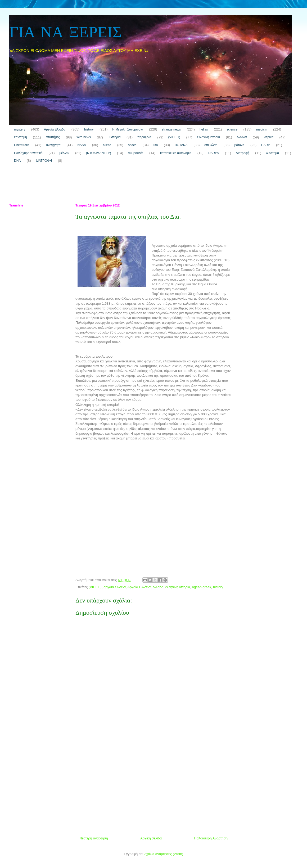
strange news (171, 129)
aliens (107, 145)
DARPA (214, 153)
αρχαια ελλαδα (115, 587)
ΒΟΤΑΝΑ (181, 145)
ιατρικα (268, 137)
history (89, 129)
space (132, 145)
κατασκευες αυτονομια (176, 153)
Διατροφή (242, 153)
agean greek (202, 587)
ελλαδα (242, 137)
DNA (17, 161)
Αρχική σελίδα (151, 838)
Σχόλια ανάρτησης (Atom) (164, 854)
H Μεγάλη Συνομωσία (128, 129)
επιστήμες (53, 137)
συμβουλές (136, 153)
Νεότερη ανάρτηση (94, 838)
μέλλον (64, 153)
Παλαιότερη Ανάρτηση (211, 838)
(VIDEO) (174, 137)
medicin (262, 129)
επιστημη (21, 137)
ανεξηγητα (53, 145)
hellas (204, 129)
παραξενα (144, 137)
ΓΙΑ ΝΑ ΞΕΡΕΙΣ (66, 33)
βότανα (239, 145)
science (232, 129)
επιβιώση (211, 145)
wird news (84, 137)
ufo (156, 145)
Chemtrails (22, 145)
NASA (82, 145)
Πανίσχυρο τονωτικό (28, 153)
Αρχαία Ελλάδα (55, 129)
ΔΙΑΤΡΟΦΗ (44, 161)
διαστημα (272, 153)
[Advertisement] (106, 185)
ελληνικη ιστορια (209, 137)
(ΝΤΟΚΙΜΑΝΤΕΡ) (98, 153)
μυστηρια (114, 137)
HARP (266, 145)
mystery (20, 129)
